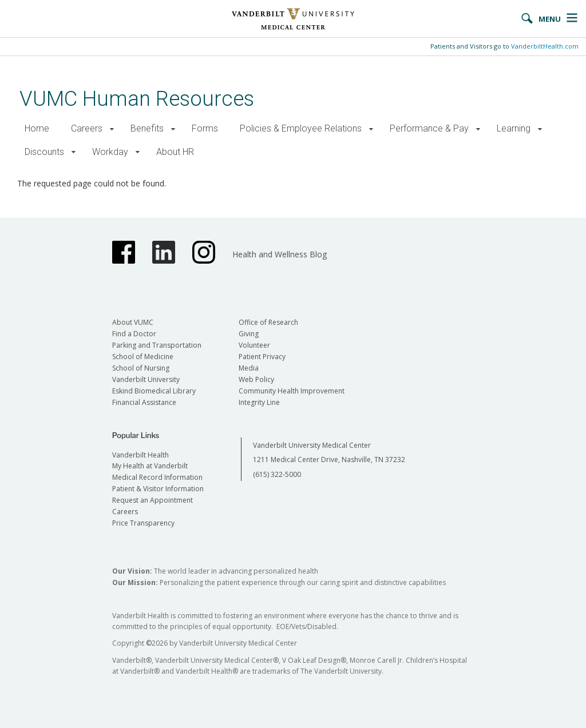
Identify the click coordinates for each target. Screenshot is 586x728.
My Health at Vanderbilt (150, 466)
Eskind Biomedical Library (154, 391)
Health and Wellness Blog (280, 254)
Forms (205, 128)
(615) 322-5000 (277, 474)
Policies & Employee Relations (301, 128)
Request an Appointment (153, 500)
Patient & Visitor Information (158, 489)
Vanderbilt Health (140, 455)
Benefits (147, 128)
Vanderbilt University (146, 379)
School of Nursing (141, 368)
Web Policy (256, 379)
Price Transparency (143, 523)
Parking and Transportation (157, 345)
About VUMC (133, 322)
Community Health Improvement (292, 391)
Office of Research (268, 322)
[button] (112, 129)
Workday (110, 152)
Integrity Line (259, 402)
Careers (87, 128)
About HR (175, 152)
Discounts (44, 152)
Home (37, 128)
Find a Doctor (134, 334)
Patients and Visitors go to (504, 46)
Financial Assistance (144, 402)
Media (249, 368)
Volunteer (254, 345)
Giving (249, 334)
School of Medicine (143, 357)
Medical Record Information (157, 477)
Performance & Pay (429, 128)
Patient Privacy (262, 357)
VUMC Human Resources (137, 99)
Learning (514, 128)
